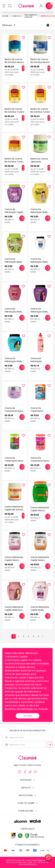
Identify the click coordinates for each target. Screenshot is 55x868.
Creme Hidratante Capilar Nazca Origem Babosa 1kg (40, 510)
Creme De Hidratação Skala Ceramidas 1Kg (13, 312)
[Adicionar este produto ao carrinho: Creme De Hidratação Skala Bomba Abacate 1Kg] (22, 268)
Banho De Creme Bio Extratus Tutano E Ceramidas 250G (15, 162)
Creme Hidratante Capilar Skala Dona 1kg (14, 610)
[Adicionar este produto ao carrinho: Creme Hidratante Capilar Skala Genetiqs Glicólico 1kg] (48, 616)
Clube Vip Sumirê (28, 803)
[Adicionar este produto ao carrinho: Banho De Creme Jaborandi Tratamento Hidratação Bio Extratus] (49, 168)
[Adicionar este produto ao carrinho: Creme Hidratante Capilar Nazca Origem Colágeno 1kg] (48, 566)
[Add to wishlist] (23, 38)
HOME (5, 16)
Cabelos (16, 16)
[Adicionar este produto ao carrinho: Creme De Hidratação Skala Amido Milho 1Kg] (48, 218)
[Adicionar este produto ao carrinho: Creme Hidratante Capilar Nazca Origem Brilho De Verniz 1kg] (22, 566)
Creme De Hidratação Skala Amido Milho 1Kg (39, 212)
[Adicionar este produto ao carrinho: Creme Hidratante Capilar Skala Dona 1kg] (22, 616)
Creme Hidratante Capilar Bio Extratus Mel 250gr (14, 510)
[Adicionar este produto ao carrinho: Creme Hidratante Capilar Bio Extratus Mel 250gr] (23, 516)
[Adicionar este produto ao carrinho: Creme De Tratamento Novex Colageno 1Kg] (48, 467)
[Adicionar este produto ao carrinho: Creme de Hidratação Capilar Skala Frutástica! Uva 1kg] (22, 218)
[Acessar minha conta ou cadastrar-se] (42, 6)
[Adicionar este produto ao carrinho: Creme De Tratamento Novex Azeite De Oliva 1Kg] (22, 467)
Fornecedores (27, 811)
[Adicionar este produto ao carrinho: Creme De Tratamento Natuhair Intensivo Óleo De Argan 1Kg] (48, 417)
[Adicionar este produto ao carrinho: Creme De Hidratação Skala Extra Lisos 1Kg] (48, 318)
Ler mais (28, 716)
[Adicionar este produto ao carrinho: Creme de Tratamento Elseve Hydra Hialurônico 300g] (22, 417)
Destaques (28, 780)
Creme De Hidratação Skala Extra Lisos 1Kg (39, 312)
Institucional (27, 795)
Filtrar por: (9, 25)
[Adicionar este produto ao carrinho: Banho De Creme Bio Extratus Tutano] (23, 118)
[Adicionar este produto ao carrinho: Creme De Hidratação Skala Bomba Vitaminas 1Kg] (48, 268)
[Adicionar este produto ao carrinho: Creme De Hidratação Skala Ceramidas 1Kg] (22, 318)
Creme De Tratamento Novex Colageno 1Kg (40, 461)
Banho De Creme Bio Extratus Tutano (15, 110)
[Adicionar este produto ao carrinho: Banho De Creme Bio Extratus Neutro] (23, 68)
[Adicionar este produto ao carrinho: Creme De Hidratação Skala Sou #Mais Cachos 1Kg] (22, 367)
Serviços (27, 788)
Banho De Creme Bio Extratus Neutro (14, 61)
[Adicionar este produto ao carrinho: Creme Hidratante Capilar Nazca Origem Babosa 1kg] (48, 517)
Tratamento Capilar (31, 16)
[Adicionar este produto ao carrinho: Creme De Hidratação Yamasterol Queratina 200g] (48, 367)
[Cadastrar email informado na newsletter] (50, 745)
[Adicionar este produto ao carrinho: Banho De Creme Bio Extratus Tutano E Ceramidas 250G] (23, 168)
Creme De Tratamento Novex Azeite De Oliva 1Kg (14, 461)
